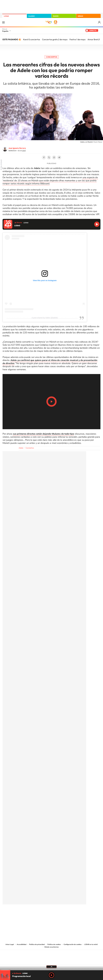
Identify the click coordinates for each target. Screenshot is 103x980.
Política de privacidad (37, 944)
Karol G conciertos (32, 39)
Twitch (62, 913)
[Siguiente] (99, 39)
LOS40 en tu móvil (91, 944)
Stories (67, 913)
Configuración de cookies (73, 944)
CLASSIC (32, 16)
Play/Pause (52, 402)
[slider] (52, 970)
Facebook (44, 157)
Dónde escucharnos (52, 947)
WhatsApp (54, 157)
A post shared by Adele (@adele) (45, 318)
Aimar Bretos (94, 39)
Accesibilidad (22, 944)
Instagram (36, 913)
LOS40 (6, 16)
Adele (21, 448)
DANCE (56, 16)
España (5, 31)
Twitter (49, 157)
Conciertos (52, 57)
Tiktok (41, 913)
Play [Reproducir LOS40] (52, 975)
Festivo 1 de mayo (78, 39)
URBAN (80, 16)
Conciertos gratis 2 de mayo (55, 39)
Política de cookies (54, 944)
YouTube (46, 913)
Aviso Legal (10, 944)
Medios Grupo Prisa (52, 962)
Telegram (59, 157)
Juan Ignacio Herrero (17, 148)
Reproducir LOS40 (97, 224)
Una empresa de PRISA (52, 955)
